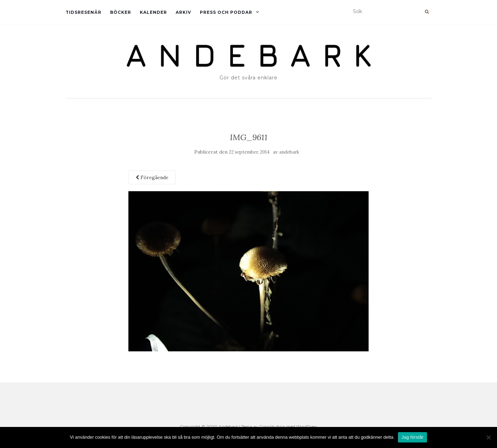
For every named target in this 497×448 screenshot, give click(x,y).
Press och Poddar (226, 12)
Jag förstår (412, 437)
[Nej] (488, 437)
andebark (289, 152)
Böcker (121, 12)
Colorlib (267, 426)
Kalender (153, 12)
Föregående (152, 177)
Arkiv (183, 12)
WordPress (307, 426)
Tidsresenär (84, 12)
